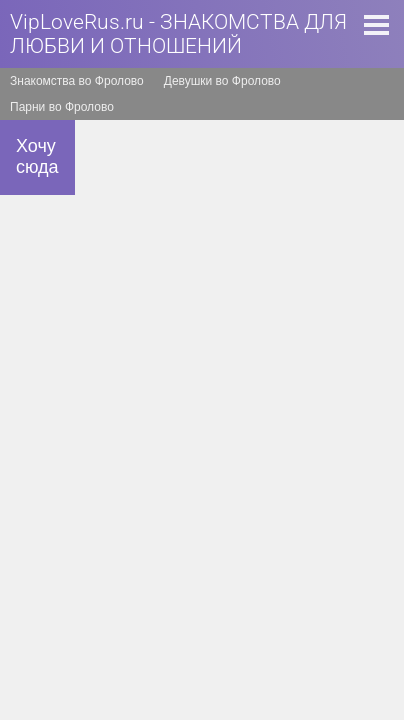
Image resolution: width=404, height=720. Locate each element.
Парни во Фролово (62, 107)
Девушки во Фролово (222, 81)
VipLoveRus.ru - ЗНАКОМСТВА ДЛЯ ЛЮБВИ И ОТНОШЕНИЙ (178, 34)
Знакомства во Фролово (77, 81)
